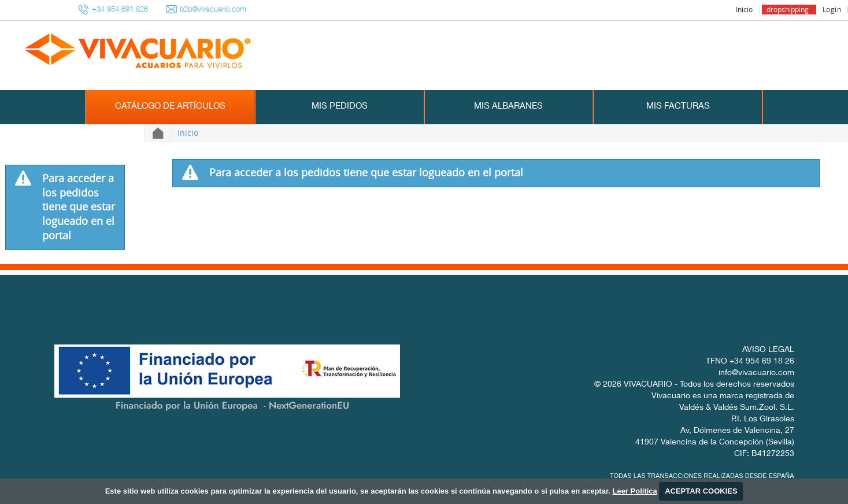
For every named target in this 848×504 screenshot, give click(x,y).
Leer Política (634, 491)
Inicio (744, 10)
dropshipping (788, 10)
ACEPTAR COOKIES (701, 491)
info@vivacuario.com (756, 373)
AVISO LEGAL (768, 350)
